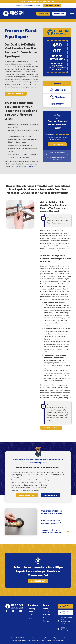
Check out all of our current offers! (26, 167)
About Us (46, 612)
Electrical (32, 615)
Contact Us (47, 618)
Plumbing (32, 609)
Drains (30, 612)
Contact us (27, 155)
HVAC (30, 618)
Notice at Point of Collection (55, 640)
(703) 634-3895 (63, 135)
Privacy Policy (17, 640)
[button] (72, 14)
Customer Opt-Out (38, 640)
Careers (46, 621)
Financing (46, 615)
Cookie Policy (26, 640)
